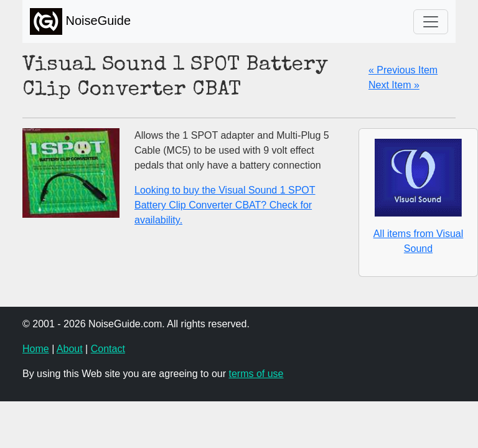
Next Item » (394, 85)
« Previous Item (403, 70)
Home (36, 349)
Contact (108, 349)
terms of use (256, 374)
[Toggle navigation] (431, 22)
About (70, 349)
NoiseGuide (80, 21)
